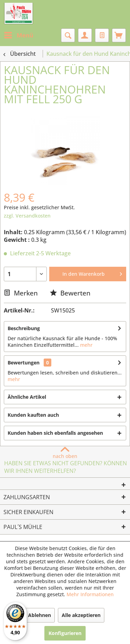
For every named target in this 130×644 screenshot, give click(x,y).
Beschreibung (24, 328)
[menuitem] (18, 35)
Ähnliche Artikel (27, 397)
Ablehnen (40, 615)
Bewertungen (24, 363)
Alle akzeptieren (81, 615)
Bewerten (70, 293)
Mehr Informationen (90, 594)
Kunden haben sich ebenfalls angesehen (55, 433)
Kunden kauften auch (33, 415)
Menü (19, 34)
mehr (86, 345)
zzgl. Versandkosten (27, 216)
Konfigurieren (65, 633)
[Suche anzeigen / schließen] (68, 35)
